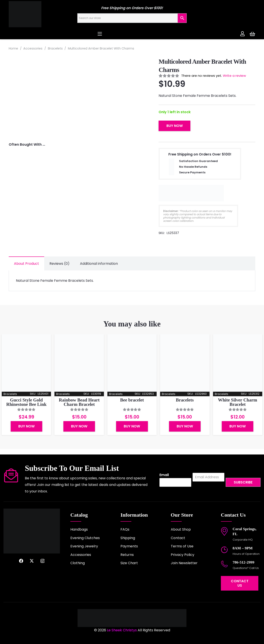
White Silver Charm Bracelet (238, 402)
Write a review (234, 76)
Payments (129, 546)
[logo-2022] (41, 14)
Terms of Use (182, 546)
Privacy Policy (183, 555)
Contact (178, 538)
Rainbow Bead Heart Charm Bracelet (79, 402)
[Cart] (252, 34)
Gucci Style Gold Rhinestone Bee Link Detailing (26, 404)
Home (13, 48)
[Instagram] (42, 561)
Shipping (128, 538)
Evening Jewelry (84, 546)
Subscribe (243, 482)
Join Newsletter (184, 563)
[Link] (242, 34)
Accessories (33, 48)
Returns (127, 555)
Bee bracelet (132, 400)
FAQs (125, 529)
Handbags (79, 529)
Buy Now (175, 126)
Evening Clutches (85, 538)
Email (164, 475)
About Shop (181, 529)
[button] (132, 34)
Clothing (78, 563)
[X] (32, 561)
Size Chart (129, 563)
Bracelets (55, 48)
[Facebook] (21, 561)
